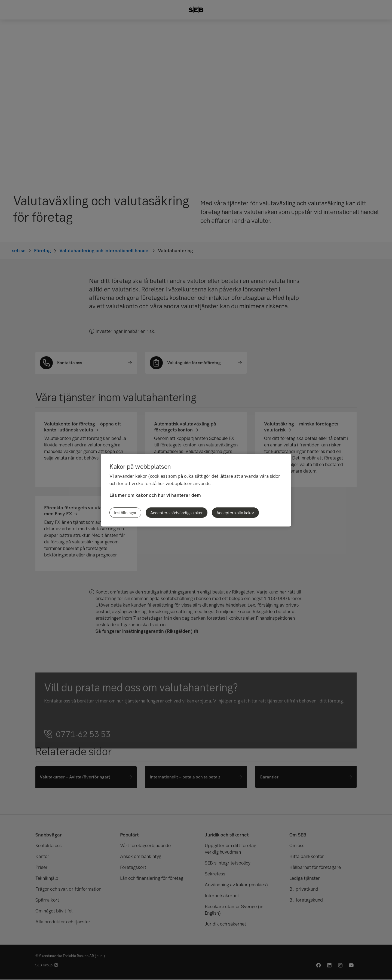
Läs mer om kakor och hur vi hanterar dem (155, 495)
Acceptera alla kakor (235, 513)
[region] (196, 490)
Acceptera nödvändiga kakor (177, 513)
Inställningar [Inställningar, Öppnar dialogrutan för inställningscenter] (125, 513)
